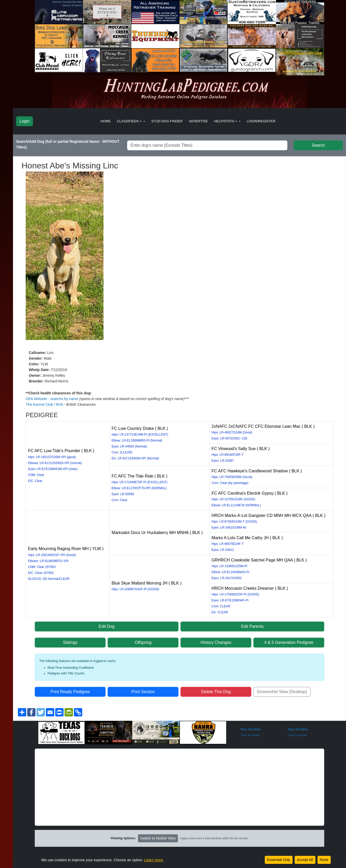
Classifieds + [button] (130, 121)
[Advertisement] (179, 785)
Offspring (143, 640)
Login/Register (261, 121)
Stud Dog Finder (167, 121)
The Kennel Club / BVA (45, 404)
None (324, 860)
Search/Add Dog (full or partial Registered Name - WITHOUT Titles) (68, 144)
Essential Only (279, 860)
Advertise (198, 121)
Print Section (143, 690)
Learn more (154, 860)
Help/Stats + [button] (226, 121)
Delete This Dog (216, 690)
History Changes (216, 640)
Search (318, 145)
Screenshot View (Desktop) (282, 690)
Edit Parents (252, 624)
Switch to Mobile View (158, 836)
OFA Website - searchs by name (52, 399)
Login (25, 121)
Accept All (305, 860)
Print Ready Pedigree (70, 690)
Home (106, 121)
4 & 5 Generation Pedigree (289, 640)
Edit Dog (106, 624)
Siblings (70, 640)
